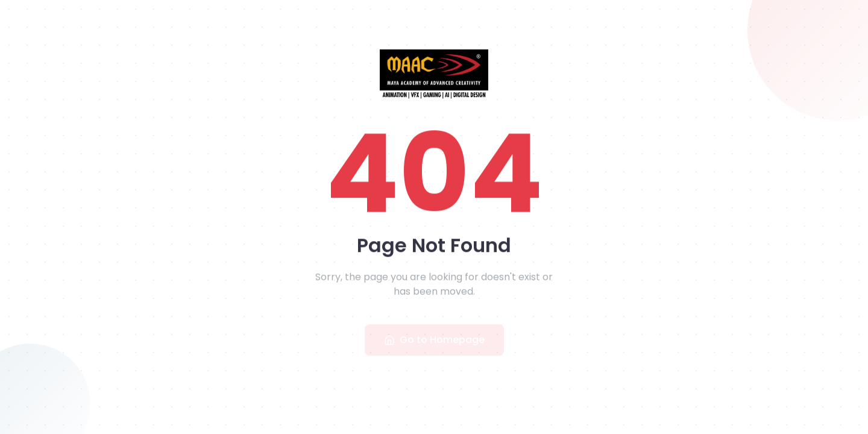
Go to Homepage (434, 341)
